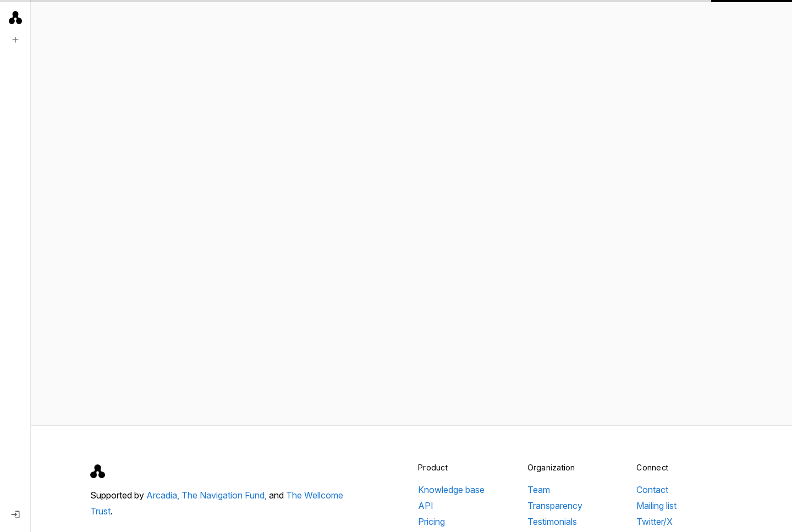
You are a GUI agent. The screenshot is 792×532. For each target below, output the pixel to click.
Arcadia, (164, 495)
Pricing (431, 522)
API (426, 506)
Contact (652, 490)
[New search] (15, 40)
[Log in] (15, 514)
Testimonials (552, 522)
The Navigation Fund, (225, 495)
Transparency (555, 506)
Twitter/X (654, 522)
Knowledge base (451, 490)
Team (539, 490)
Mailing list (656, 506)
